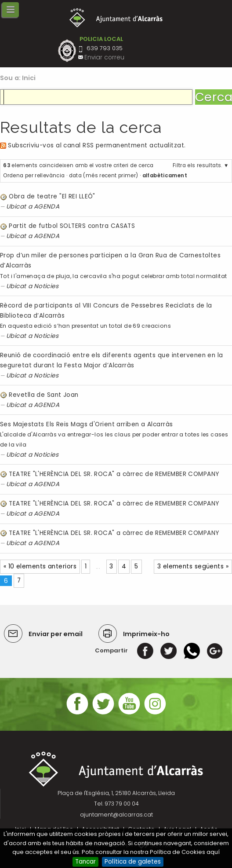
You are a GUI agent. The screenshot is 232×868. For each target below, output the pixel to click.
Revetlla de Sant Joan (43, 395)
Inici (29, 78)
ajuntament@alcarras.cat (116, 815)
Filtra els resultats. (198, 165)
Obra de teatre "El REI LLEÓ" (52, 196)
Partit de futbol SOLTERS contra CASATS (72, 226)
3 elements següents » (193, 566)
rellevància (50, 176)
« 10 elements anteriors (40, 566)
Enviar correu (104, 57)
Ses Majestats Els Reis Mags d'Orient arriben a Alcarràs (86, 424)
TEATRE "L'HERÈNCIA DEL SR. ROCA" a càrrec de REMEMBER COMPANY (114, 474)
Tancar (85, 862)
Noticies (46, 286)
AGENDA (47, 207)
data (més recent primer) (104, 176)
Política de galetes (133, 862)
